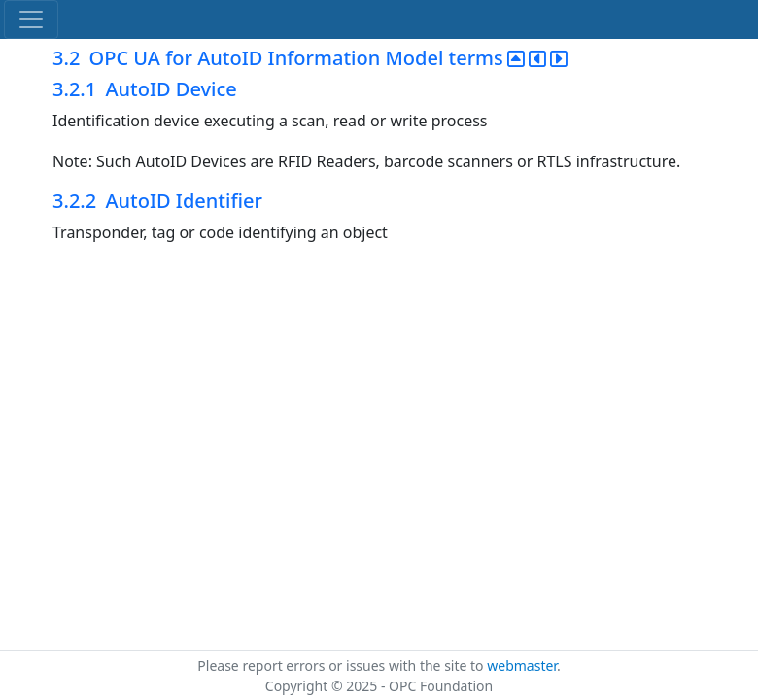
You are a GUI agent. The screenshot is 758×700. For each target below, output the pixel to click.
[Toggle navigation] (31, 19)
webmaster (522, 665)
